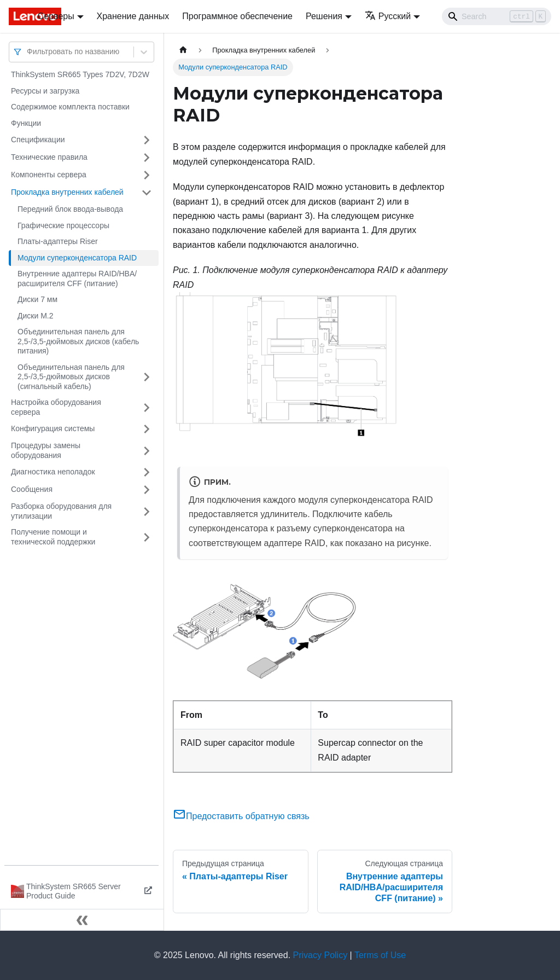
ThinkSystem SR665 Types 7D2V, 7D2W (80, 74)
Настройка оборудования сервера (56, 407)
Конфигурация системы (53, 428)
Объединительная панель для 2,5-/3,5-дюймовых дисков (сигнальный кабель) (71, 377)
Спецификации (38, 140)
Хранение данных (133, 16)
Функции (26, 123)
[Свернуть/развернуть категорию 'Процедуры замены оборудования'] (147, 451)
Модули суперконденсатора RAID (77, 258)
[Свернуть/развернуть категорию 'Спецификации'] (147, 140)
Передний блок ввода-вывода (70, 209)
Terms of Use (380, 955)
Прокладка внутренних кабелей (67, 192)
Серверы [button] (56, 16)
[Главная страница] (183, 50)
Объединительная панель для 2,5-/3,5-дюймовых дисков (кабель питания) (78, 341)
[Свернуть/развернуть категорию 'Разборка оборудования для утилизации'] (147, 511)
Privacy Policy (320, 955)
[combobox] (28, 52)
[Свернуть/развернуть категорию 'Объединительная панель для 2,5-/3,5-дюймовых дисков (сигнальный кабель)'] (147, 377)
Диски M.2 (35, 316)
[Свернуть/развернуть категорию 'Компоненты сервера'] (147, 175)
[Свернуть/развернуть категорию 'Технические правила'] (147, 158)
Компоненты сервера (49, 175)
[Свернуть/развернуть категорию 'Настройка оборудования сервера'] (147, 407)
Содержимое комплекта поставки (70, 107)
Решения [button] (324, 16)
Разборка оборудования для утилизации (61, 511)
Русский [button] (388, 16)
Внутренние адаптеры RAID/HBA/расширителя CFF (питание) (77, 279)
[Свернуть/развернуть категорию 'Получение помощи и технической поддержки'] (147, 537)
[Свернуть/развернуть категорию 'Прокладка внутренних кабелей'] (147, 193)
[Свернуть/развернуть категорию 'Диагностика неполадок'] (147, 472)
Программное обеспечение (237, 16)
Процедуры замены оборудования (46, 450)
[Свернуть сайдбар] (82, 920)
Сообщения (32, 489)
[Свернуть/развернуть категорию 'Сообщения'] (147, 490)
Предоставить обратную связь (241, 816)
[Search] (497, 16)
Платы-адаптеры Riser (58, 241)
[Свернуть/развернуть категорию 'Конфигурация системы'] (147, 429)
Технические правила (49, 157)
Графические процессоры (63, 225)
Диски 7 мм (37, 299)
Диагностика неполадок (53, 472)
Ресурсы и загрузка (45, 91)
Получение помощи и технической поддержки (53, 537)
